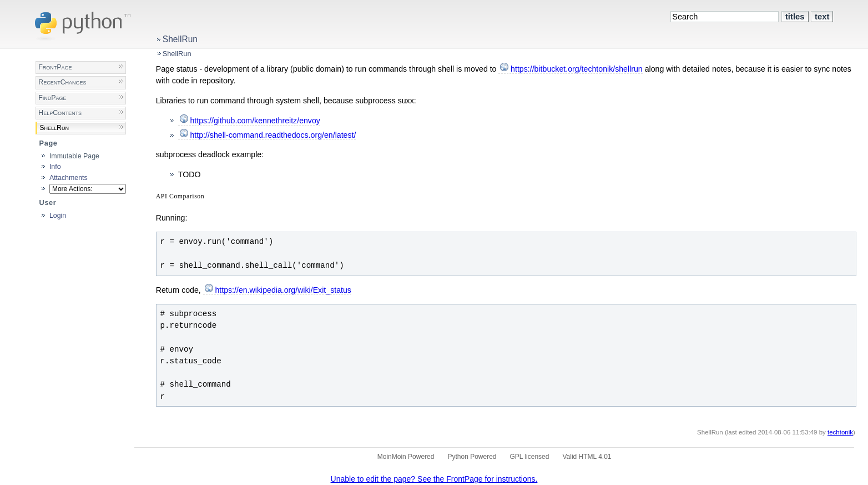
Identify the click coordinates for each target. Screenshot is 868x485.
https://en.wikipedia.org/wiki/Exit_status (283, 290)
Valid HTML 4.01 (587, 457)
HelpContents (60, 113)
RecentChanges (62, 82)
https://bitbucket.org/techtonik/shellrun (577, 69)
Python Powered (472, 457)
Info (55, 167)
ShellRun (180, 39)
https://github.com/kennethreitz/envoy (255, 121)
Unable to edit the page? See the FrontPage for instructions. (434, 479)
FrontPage (55, 67)
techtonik (840, 432)
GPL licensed (530, 457)
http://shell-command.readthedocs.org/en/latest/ (273, 135)
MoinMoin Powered (406, 457)
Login (58, 216)
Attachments (69, 178)
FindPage (52, 98)
